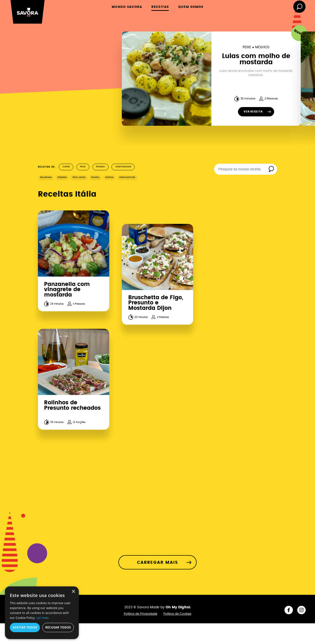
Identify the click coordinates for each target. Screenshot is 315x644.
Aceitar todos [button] (25, 627)
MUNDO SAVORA (127, 7)
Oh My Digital (178, 607)
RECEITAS (160, 7)
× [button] (73, 592)
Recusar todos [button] (58, 627)
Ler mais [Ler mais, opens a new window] (43, 618)
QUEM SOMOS (191, 7)
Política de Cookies (177, 614)
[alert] (42, 613)
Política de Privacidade (141, 614)
